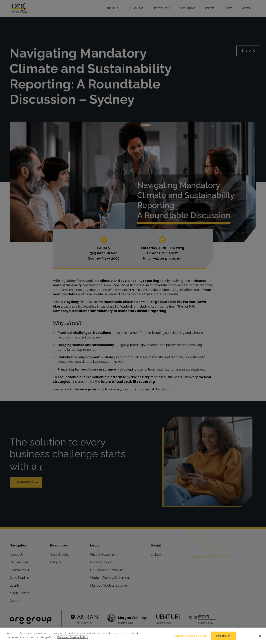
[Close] (260, 641)
